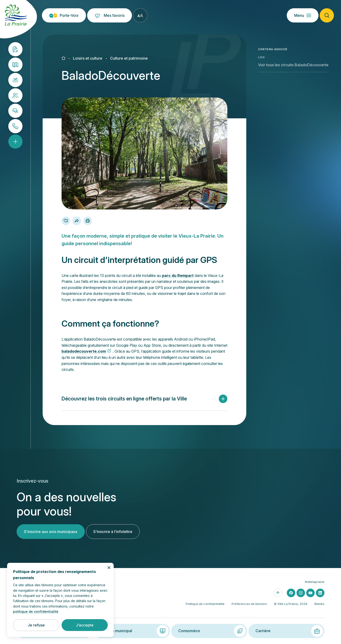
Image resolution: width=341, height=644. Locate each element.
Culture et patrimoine (129, 58)
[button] (144, 399)
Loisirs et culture (88, 58)
